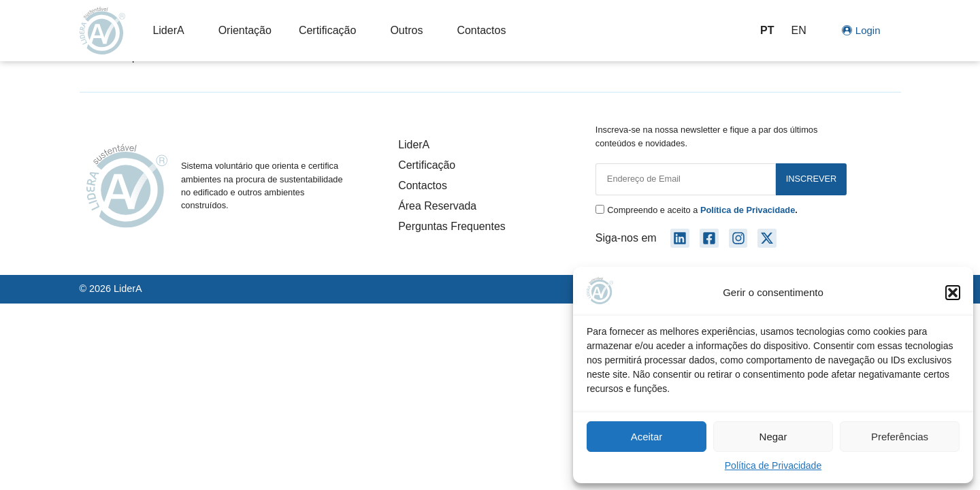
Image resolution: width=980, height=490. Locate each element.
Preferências (900, 437)
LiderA (171, 31)
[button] (953, 293)
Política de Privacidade (773, 465)
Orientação (245, 30)
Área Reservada (438, 206)
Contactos (481, 30)
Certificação (331, 31)
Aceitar (647, 437)
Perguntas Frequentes (452, 226)
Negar (773, 437)
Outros (410, 31)
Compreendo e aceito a (702, 211)
